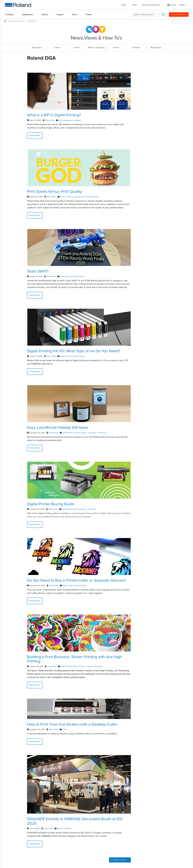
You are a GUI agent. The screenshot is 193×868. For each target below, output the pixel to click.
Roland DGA (32, 21)
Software (78, 120)
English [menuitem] (183, 5)
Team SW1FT (38, 271)
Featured (90, 666)
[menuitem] (11, 15)
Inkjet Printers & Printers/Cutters (87, 197)
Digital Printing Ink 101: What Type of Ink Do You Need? (74, 351)
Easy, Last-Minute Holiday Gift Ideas (58, 428)
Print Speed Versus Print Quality (54, 192)
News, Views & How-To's (17, 21)
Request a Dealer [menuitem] (179, 14)
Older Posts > (120, 860)
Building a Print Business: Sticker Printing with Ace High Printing (74, 659)
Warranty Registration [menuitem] (151, 5)
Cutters (65, 729)
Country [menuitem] (173, 5)
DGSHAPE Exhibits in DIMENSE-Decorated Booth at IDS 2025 (75, 821)
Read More (35, 136)
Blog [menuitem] (135, 5)
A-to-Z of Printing (67, 197)
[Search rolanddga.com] (148, 15)
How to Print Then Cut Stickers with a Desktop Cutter (72, 724)
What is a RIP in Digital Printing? (54, 115)
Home (5, 21)
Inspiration (92, 433)
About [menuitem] (125, 5)
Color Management (66, 120)
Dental (60, 829)
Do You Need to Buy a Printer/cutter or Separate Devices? (77, 580)
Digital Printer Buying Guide (51, 504)
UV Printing (102, 433)
